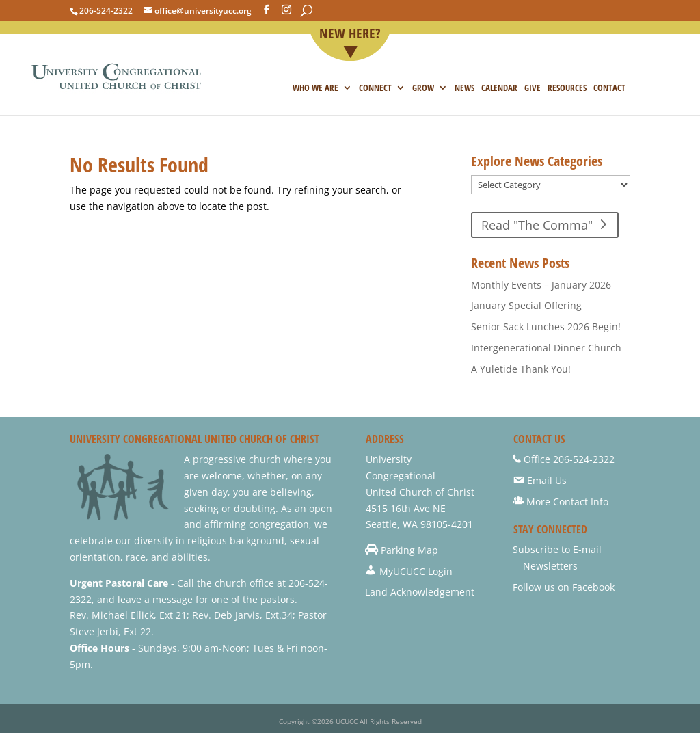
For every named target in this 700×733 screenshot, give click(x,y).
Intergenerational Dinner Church (546, 348)
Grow (423, 89)
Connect (375, 89)
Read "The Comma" (537, 225)
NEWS (465, 89)
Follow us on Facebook (564, 587)
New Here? (350, 35)
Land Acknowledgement (420, 592)
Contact (609, 89)
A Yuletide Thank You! (521, 369)
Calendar (499, 89)
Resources (567, 89)
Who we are (315, 89)
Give (533, 89)
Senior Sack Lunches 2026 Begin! (546, 326)
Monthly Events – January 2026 (541, 285)
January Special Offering (526, 305)
